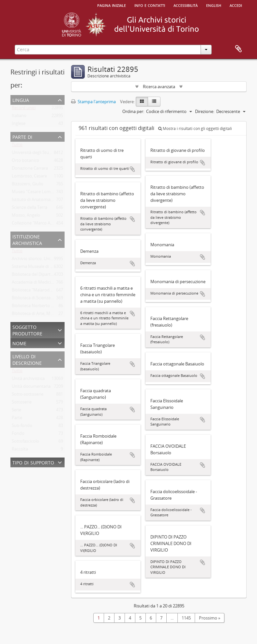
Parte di (22, 136)
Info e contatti (150, 5)
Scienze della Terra (30, 209)
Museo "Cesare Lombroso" (38, 193)
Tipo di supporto (33, 462)
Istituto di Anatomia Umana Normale (48, 201)
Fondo (18, 435)
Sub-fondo (22, 427)
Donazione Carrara (30, 169)
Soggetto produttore (27, 330)
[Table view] (154, 102)
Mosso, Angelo (26, 217)
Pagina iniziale (112, 5)
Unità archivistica (28, 380)
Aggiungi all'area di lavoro (132, 169)
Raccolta (20, 450)
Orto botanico (25, 162)
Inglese (19, 125)
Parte (17, 419)
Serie (16, 411)
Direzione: (205, 111)
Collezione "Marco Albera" (37, 224)
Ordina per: (133, 111)
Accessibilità (186, 5)
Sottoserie (22, 403)
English (214, 5)
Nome (19, 343)
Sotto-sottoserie (28, 395)
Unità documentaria (31, 388)
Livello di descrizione (27, 359)
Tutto (17, 146)
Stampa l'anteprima (93, 102)
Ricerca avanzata (159, 87)
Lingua (21, 99)
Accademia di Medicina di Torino (43, 283)
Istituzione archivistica (27, 239)
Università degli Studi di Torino (41, 154)
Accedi (236, 5)
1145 (186, 618)
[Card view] (142, 102)
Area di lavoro (238, 49)
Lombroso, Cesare (29, 177)
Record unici (24, 109)
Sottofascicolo (25, 443)
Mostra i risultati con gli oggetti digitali (195, 129)
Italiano (19, 117)
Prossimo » (210, 618)
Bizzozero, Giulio (28, 185)
